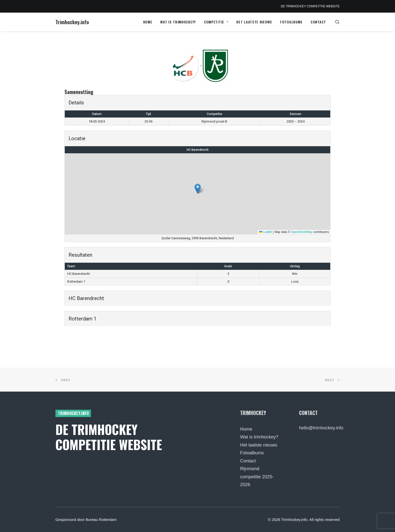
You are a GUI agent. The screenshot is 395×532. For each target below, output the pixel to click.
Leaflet (266, 232)
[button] (337, 22)
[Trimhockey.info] (72, 22)
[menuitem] (148, 22)
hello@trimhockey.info (321, 428)
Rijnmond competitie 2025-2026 (257, 477)
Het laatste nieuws (254, 22)
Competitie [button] (216, 22)
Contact (318, 22)
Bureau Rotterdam (101, 520)
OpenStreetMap (302, 232)
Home (148, 22)
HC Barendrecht (198, 150)
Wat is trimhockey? (178, 22)
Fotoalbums (291, 22)
